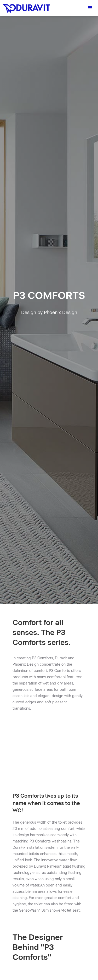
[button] (90, 8)
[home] (25, 6)
